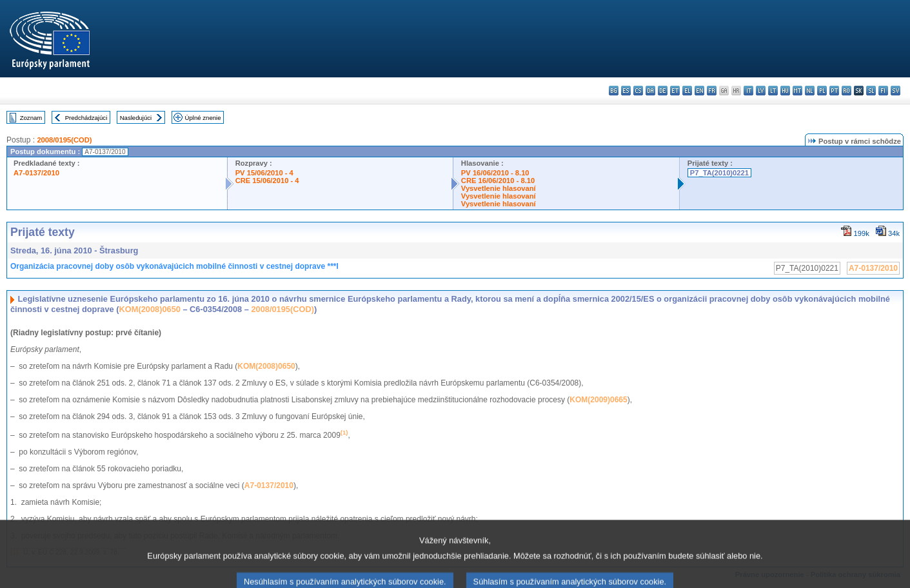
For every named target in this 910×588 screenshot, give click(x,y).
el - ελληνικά (687, 91)
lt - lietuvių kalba (773, 91)
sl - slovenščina (871, 91)
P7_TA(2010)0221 (719, 173)
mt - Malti (797, 91)
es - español (626, 91)
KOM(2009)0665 (598, 400)
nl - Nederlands (810, 91)
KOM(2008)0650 (150, 309)
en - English (699, 91)
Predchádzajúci (86, 118)
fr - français (712, 91)
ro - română (846, 91)
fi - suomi (883, 91)
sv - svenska (895, 91)
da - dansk (650, 91)
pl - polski (822, 91)
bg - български (614, 91)
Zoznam (31, 118)
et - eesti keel (675, 91)
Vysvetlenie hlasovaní (499, 188)
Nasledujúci (136, 118)
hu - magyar (785, 91)
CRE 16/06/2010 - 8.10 (498, 181)
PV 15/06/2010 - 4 (264, 173)
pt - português (834, 91)
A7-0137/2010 (36, 173)
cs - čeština (638, 91)
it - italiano (748, 91)
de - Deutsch (663, 91)
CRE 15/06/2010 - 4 (267, 181)
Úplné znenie (203, 118)
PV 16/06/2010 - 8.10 (495, 173)
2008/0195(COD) (64, 140)
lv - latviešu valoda (761, 91)
